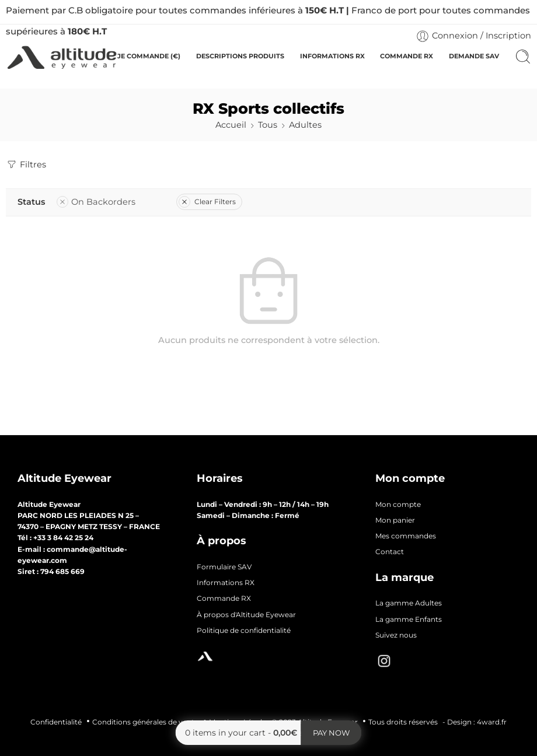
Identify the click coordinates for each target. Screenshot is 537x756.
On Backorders (96, 202)
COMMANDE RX (407, 56)
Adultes (305, 125)
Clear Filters (207, 202)
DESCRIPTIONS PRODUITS (240, 56)
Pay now (331, 733)
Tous (268, 125)
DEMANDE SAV (474, 56)
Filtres (26, 164)
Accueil (231, 125)
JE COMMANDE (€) (149, 56)
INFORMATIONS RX (332, 56)
